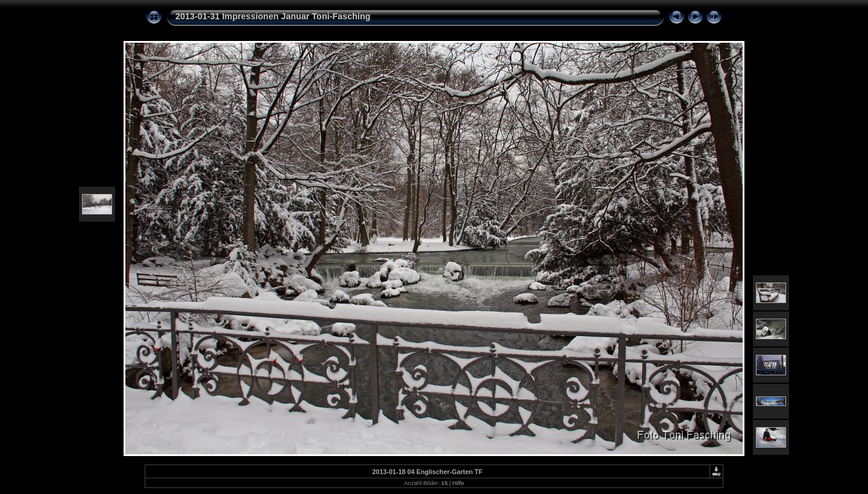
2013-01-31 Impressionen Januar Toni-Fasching (273, 16)
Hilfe (458, 483)
